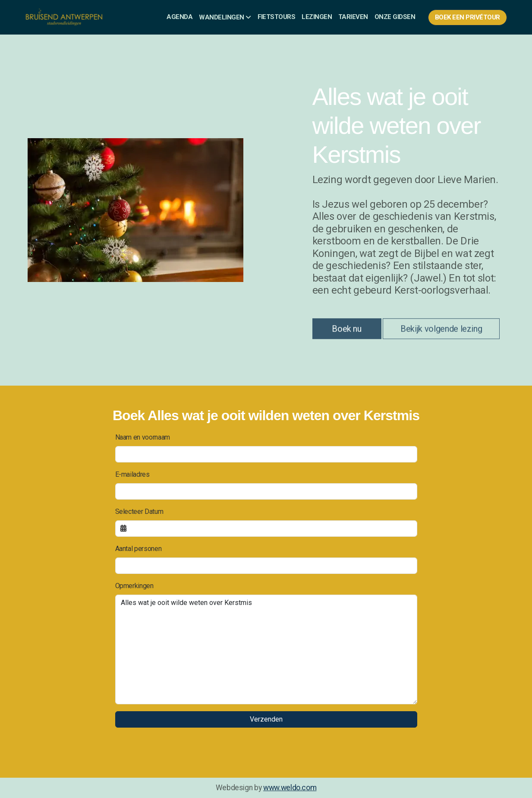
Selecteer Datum (139, 511)
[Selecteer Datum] (266, 529)
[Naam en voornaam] (266, 454)
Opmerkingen (134, 586)
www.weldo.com (290, 788)
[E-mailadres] (266, 491)
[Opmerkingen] (266, 649)
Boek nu (347, 331)
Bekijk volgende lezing (441, 331)
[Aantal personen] (266, 566)
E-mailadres (132, 474)
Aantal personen (139, 549)
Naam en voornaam (143, 437)
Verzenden (266, 719)
